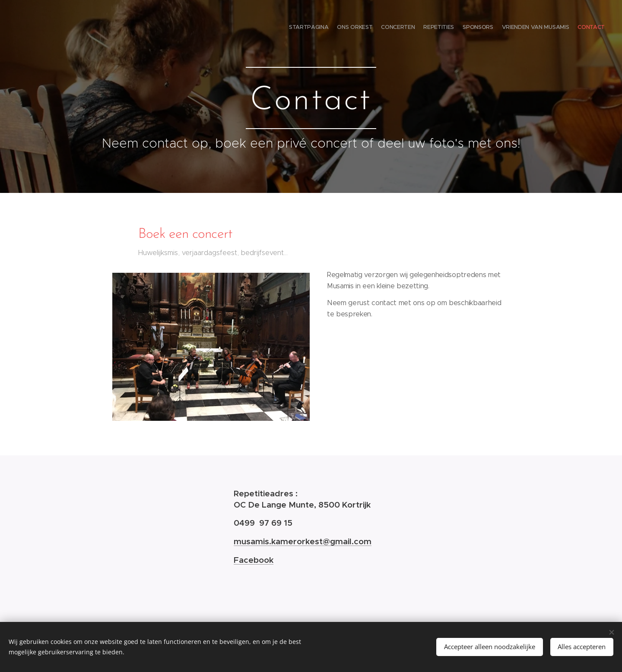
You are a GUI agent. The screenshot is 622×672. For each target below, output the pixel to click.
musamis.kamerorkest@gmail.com (303, 541)
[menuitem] (554, 28)
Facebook (254, 560)
